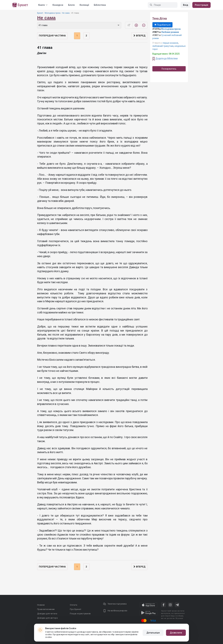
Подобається (162, 25)
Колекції (84, 5)
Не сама (66, 13)
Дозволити (176, 633)
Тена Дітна (160, 18)
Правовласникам (46, 609)
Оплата (73, 605)
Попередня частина (52, 36)
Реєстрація (201, 5)
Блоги (71, 5)
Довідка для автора (47, 618)
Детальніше (153, 633)
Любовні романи (170, 32)
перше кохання (170, 43)
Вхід (186, 5)
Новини (41, 605)
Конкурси (58, 5)
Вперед (139, 36)
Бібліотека (100, 5)
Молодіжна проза (53, 13)
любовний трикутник (163, 46)
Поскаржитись (169, 69)
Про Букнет (76, 609)
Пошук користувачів (80, 614)
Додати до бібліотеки (167, 58)
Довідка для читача (47, 614)
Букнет (40, 13)
